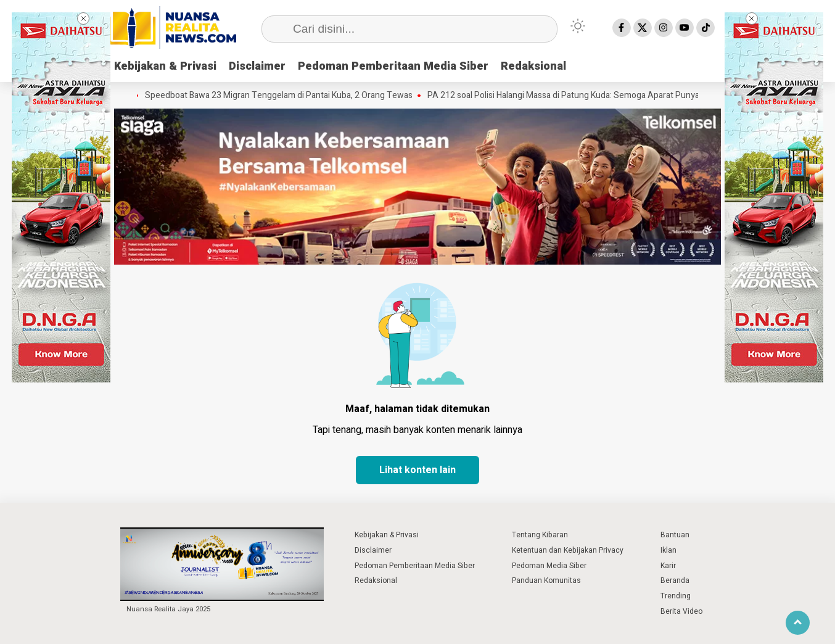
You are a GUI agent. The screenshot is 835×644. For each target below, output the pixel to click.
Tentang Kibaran (540, 535)
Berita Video (681, 611)
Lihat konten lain (417, 470)
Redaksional (533, 66)
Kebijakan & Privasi (165, 66)
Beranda (675, 580)
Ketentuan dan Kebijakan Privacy (568, 550)
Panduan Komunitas (546, 580)
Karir (668, 566)
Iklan (668, 550)
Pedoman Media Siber (549, 566)
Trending (676, 596)
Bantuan (675, 535)
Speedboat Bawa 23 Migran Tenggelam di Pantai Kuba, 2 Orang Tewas (281, 96)
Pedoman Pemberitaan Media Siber (393, 66)
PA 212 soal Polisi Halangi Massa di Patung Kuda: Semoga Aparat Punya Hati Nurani (587, 96)
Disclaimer (257, 66)
